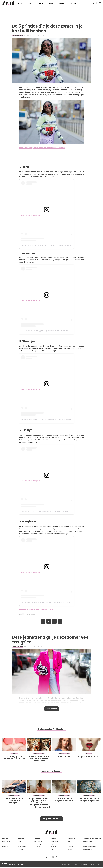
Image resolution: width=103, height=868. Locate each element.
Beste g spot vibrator (90, 847)
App (60, 621)
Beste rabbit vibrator (90, 844)
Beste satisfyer (88, 849)
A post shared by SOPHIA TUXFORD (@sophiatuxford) (38, 602)
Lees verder (52, 709)
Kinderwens (6, 841)
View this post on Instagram (30, 215)
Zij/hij (53, 844)
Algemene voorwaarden (88, 865)
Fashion (41, 3)
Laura (43, 647)
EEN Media (21, 864)
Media (70, 849)
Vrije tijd (70, 841)
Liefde (51, 3)
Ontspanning (22, 847)
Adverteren (76, 865)
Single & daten (56, 841)
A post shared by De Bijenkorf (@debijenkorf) (36, 245)
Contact (98, 865)
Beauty (30, 3)
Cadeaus (37, 847)
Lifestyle (62, 3)
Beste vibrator (88, 841)
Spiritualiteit (72, 844)
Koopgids (73, 3)
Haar (19, 841)
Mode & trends (18, 35)
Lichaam (20, 849)
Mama (20, 3)
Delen (43, 621)
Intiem (53, 849)
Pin (54, 621)
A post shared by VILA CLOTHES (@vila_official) (36, 420)
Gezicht (20, 844)
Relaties (53, 847)
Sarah (43, 35)
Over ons (70, 865)
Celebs (70, 847)
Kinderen (5, 847)
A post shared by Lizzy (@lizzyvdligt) (36, 331)
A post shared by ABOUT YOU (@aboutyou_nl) (36, 511)
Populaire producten (92, 838)
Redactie (63, 865)
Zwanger (5, 844)
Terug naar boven (50, 819)
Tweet (49, 621)
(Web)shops (38, 844)
